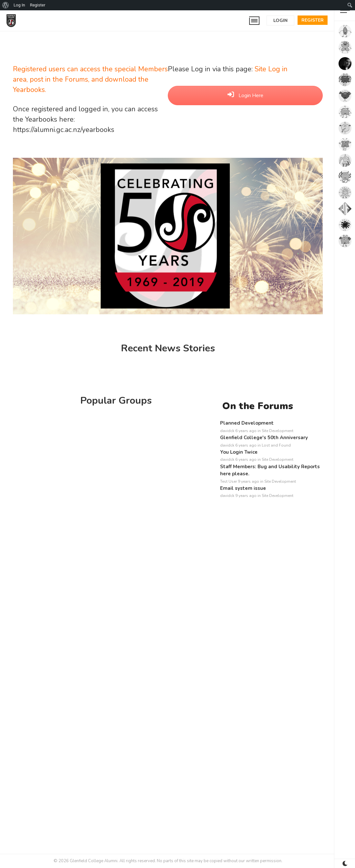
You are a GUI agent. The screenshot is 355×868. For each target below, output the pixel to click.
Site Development (278, 431)
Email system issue (243, 488)
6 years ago (246, 431)
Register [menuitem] (38, 5)
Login (280, 20)
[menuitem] (6, 5)
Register (313, 20)
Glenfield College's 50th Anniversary (264, 438)
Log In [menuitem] (19, 5)
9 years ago (249, 481)
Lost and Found (276, 445)
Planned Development (247, 423)
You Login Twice (239, 452)
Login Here (245, 96)
